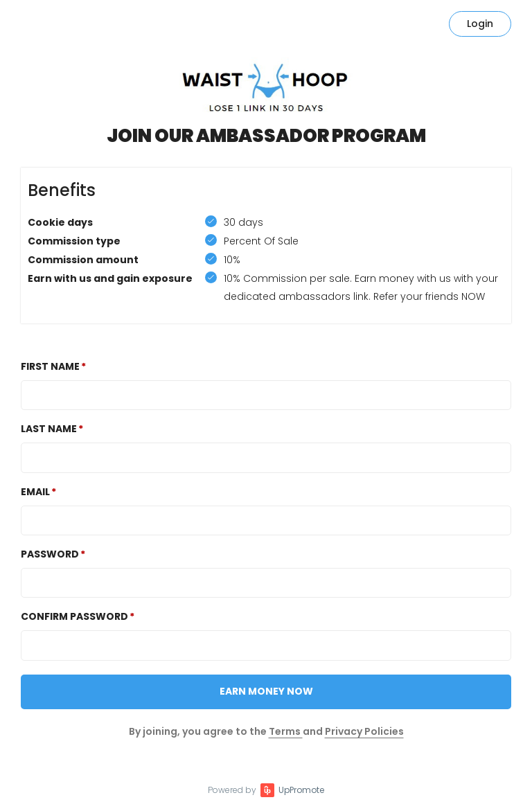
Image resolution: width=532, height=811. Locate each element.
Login (480, 24)
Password (50, 554)
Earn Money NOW (266, 691)
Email (35, 492)
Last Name (49, 429)
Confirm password (74, 616)
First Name (50, 366)
